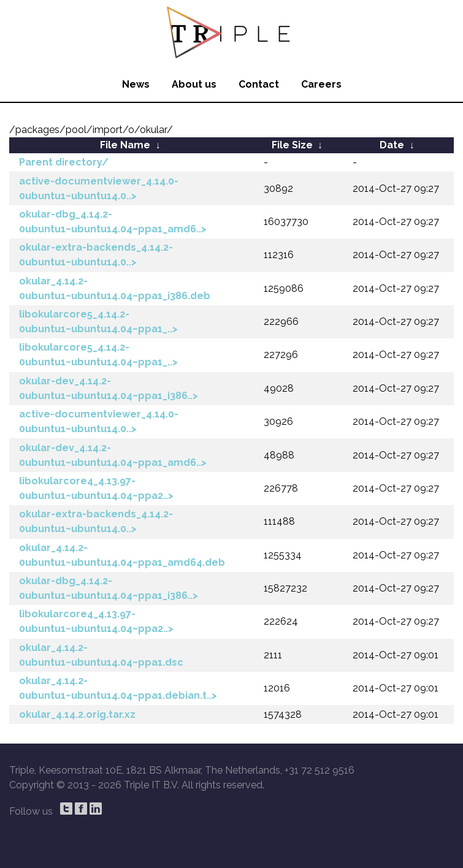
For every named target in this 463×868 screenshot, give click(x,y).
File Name (125, 145)
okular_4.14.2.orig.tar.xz (77, 714)
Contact (259, 84)
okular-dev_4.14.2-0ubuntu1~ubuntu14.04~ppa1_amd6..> (113, 455)
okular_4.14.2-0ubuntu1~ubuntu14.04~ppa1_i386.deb (115, 288)
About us (194, 84)
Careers (321, 84)
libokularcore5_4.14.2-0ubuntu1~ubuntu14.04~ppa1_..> (98, 322)
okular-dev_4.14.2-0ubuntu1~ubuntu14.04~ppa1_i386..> (109, 388)
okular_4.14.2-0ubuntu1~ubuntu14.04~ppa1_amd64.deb (122, 555)
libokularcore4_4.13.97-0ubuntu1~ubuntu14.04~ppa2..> (96, 488)
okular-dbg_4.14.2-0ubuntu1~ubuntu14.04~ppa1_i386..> (109, 588)
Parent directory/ (64, 162)
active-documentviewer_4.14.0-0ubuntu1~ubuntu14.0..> (99, 188)
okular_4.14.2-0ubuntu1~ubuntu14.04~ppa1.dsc (101, 655)
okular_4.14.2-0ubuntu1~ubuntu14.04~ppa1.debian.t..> (118, 688)
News (136, 84)
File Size (292, 145)
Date (392, 145)
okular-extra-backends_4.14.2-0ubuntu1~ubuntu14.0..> (96, 255)
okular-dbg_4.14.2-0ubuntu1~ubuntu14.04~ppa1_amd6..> (113, 222)
